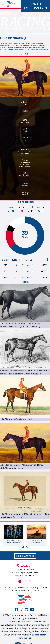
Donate (36, 4)
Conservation (35, 8)
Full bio (25, 54)
